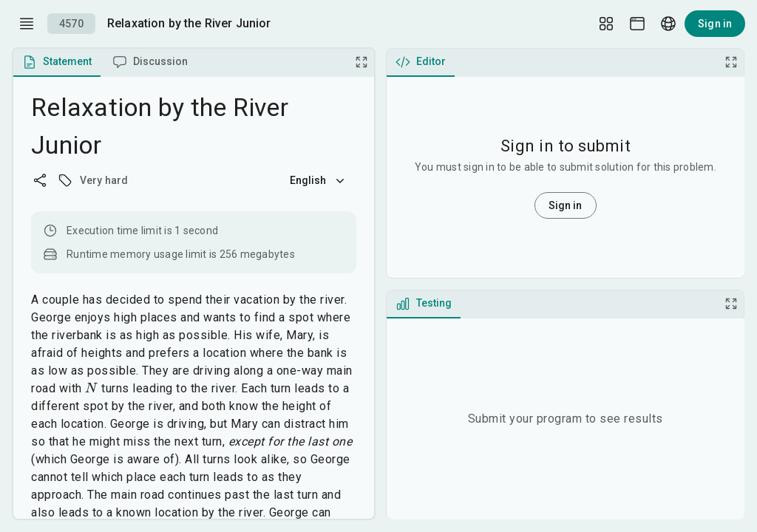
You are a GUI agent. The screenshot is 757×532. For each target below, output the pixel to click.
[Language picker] (668, 24)
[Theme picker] (637, 24)
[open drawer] (27, 24)
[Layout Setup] (606, 24)
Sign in (715, 24)
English (319, 180)
